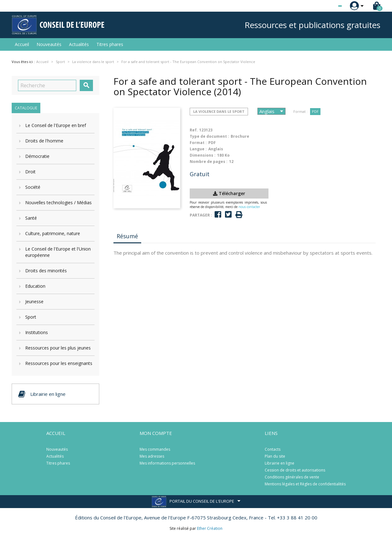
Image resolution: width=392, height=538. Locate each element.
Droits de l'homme (44, 141)
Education (35, 286)
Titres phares (110, 44)
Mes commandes (155, 449)
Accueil (22, 44)
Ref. (194, 130)
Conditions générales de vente (292, 477)
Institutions (37, 332)
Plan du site (275, 456)
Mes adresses (152, 456)
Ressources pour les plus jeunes (58, 348)
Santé (31, 218)
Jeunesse (34, 301)
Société (33, 187)
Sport (31, 317)
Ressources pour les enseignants (59, 363)
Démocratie (37, 156)
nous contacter (249, 207)
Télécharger (229, 193)
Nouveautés (49, 44)
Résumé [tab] (127, 236)
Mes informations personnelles (167, 463)
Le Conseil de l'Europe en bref (56, 125)
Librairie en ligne (280, 463)
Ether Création (210, 528)
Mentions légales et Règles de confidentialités (305, 484)
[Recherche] (47, 85)
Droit (30, 172)
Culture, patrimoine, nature (53, 233)
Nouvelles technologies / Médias (58, 202)
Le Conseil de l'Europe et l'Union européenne (58, 252)
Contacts (273, 449)
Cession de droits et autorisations (295, 470)
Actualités (79, 44)
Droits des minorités (46, 271)
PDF (315, 111)
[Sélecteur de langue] (327, 6)
